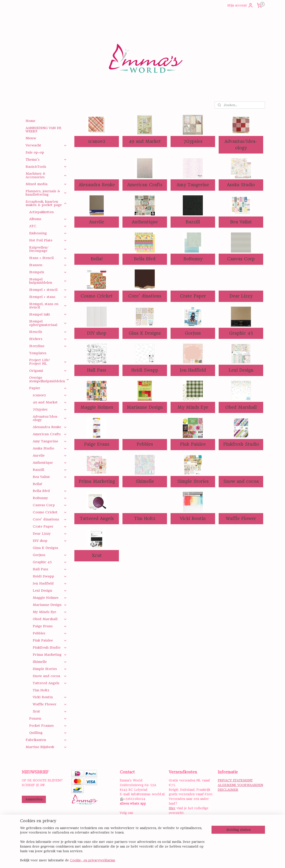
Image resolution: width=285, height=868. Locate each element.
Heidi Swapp (145, 370)
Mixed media (46, 184)
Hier (172, 808)
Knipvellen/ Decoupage (48, 249)
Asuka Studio (241, 185)
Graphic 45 (241, 333)
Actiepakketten (41, 212)
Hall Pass (97, 370)
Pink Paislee (193, 444)
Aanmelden (34, 799)
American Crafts (145, 185)
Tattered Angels (97, 519)
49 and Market (145, 141)
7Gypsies (193, 141)
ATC (48, 226)
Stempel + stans (48, 297)
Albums (48, 219)
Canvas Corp (241, 259)
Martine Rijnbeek (46, 747)
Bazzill (193, 222)
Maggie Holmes (97, 407)
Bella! (97, 259)
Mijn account (240, 5)
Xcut (97, 555)
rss (171, 860)
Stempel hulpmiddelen (48, 281)
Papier (48, 388)
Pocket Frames (48, 726)
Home (30, 121)
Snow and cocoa (241, 481)
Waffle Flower (241, 519)
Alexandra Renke (97, 185)
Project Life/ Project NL (48, 362)
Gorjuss (193, 333)
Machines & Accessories (46, 175)
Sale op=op (35, 152)
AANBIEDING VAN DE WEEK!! (43, 130)
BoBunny (193, 259)
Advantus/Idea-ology (241, 145)
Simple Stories (193, 481)
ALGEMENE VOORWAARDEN (240, 785)
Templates (38, 353)
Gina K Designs (145, 333)
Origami (48, 371)
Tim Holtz (145, 519)
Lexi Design (241, 370)
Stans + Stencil (48, 258)
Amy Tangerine (193, 185)
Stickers (48, 339)
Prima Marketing (97, 481)
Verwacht (46, 145)
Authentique (145, 222)
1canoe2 (97, 141)
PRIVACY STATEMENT (235, 780)
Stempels (48, 272)
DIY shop (97, 333)
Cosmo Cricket (97, 296)
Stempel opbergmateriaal (48, 323)
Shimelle (145, 481)
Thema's (46, 160)
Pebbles (145, 444)
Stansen (48, 265)
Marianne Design (145, 407)
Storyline (48, 346)
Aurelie (97, 222)
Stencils (48, 332)
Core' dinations (145, 296)
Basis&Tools (46, 167)
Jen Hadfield (193, 370)
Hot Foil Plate (48, 240)
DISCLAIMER (228, 790)
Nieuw (31, 138)
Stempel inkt (48, 314)
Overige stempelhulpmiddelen (49, 379)
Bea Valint (241, 222)
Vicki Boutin (193, 519)
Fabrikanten (46, 740)
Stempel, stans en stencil (48, 306)
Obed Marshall (241, 407)
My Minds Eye (193, 407)
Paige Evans (97, 444)
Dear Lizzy (241, 296)
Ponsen (48, 718)
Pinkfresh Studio (241, 444)
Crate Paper (193, 296)
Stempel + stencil (48, 290)
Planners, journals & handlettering (46, 193)
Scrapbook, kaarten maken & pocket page (46, 203)
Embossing (48, 233)
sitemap (161, 860)
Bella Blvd (145, 259)
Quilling (48, 733)
